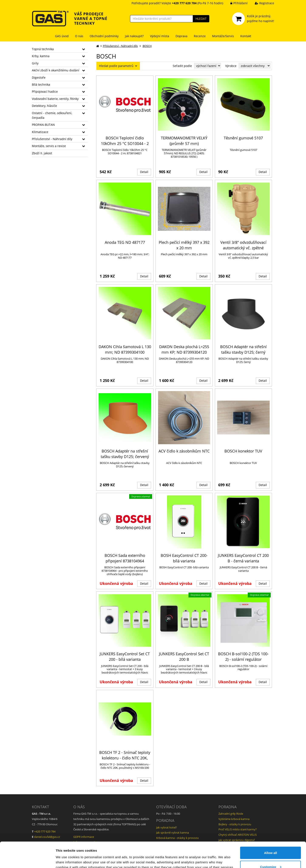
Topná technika (43, 49)
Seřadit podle (182, 66)
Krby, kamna (41, 56)
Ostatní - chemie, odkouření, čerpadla (52, 115)
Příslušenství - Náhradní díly (52, 139)
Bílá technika (41, 84)
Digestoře (39, 77)
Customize (271, 843)
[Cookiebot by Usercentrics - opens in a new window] (28, 860)
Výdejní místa (160, 36)
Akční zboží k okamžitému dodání (56, 70)
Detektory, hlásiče (44, 106)
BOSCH (147, 46)
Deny (271, 857)
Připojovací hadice (45, 91)
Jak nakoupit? (134, 36)
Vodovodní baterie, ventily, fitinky (55, 99)
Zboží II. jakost (42, 153)
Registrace (261, 3)
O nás (79, 36)
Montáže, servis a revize (49, 146)
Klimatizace (40, 132)
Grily (35, 63)
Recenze (200, 36)
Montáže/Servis (223, 36)
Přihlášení (236, 3)
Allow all (271, 829)
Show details (66, 855)
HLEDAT (201, 19)
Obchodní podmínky (104, 36)
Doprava (181, 36)
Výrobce (231, 66)
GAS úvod (62, 36)
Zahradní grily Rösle (231, 814)
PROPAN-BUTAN (43, 125)
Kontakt (246, 36)
